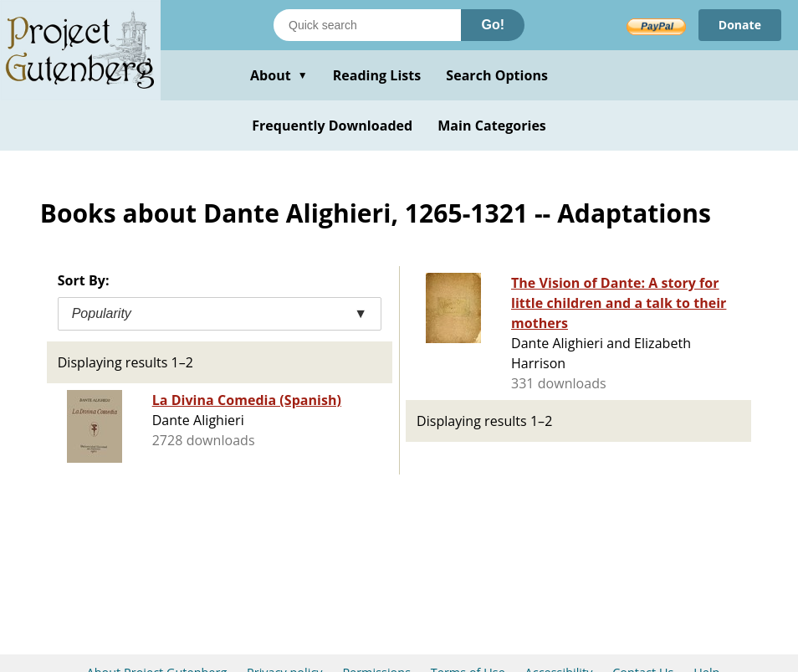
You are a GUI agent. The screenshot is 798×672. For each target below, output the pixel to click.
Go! (493, 25)
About (279, 75)
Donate (740, 25)
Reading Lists (377, 75)
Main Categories (492, 126)
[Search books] (367, 25)
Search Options (497, 75)
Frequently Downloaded (332, 126)
